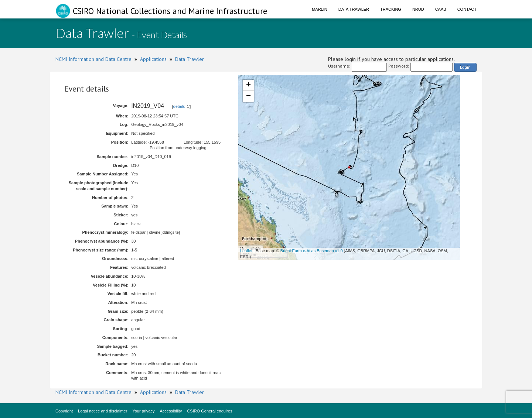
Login (465, 67)
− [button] (248, 96)
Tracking (391, 9)
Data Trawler (354, 9)
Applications (153, 59)
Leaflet (246, 251)
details (179, 106)
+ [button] (248, 85)
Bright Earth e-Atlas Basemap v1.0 (312, 251)
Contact (467, 9)
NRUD (418, 9)
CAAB (441, 9)
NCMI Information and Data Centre (93, 59)
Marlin (320, 9)
